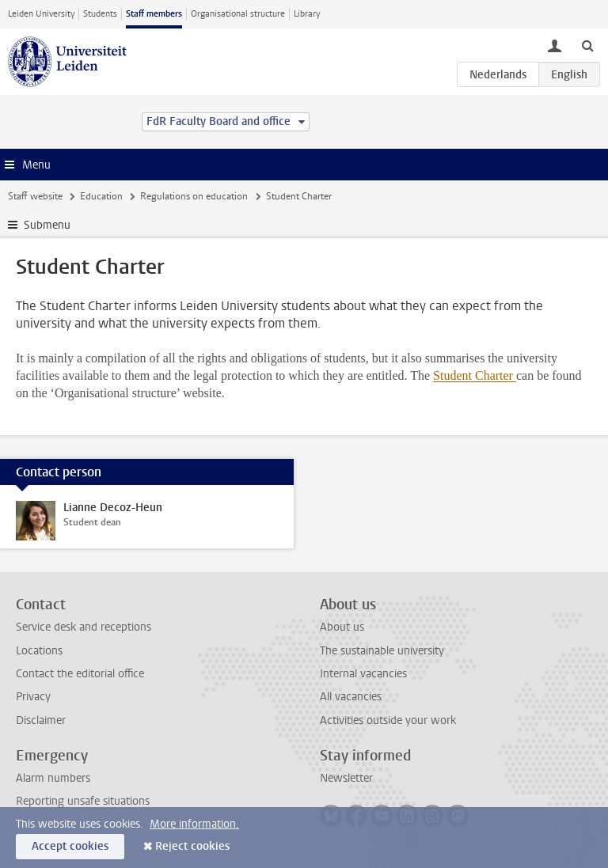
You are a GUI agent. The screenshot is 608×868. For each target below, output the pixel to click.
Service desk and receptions (84, 627)
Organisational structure (238, 14)
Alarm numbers (53, 778)
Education (101, 196)
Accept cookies (70, 846)
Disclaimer (41, 720)
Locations (39, 651)
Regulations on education (194, 196)
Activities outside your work (388, 720)
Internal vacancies (363, 674)
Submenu (47, 225)
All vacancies (351, 697)
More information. (194, 824)
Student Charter (475, 375)
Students (100, 14)
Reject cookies (192, 846)
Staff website (35, 196)
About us (342, 627)
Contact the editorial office (80, 674)
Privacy (33, 697)
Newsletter (346, 778)
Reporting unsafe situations (83, 801)
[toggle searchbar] (587, 45)
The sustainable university (382, 651)
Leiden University (41, 14)
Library (307, 14)
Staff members (154, 14)
